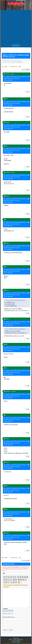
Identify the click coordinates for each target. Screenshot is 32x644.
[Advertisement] (16, 27)
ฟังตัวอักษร (5, 614)
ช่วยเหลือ (15, 638)
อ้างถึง (27, 92)
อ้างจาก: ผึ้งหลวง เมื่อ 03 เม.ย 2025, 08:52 (16, 329)
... (18, 67)
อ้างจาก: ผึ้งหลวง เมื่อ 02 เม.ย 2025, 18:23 (16, 300)
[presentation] (16, 624)
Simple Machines (20, 640)
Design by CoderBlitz (16, 641)
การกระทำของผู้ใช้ (26, 70)
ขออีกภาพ (11, 614)
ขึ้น (3, 558)
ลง (3, 67)
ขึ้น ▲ (18, 638)
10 (20, 67)
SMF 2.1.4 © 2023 (13, 640)
